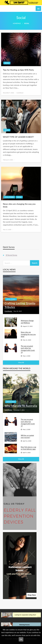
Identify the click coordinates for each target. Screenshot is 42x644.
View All (21, 362)
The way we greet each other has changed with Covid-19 (28, 349)
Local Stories (9, 197)
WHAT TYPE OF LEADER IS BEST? (18, 137)
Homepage (17, 23)
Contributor (20, 93)
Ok (21, 639)
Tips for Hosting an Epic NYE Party (18, 70)
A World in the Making (14, 9)
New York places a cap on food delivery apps (29, 448)
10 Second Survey (11, 255)
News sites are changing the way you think (19, 205)
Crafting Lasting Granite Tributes (20, 305)
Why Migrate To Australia (21, 406)
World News (11, 402)
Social (7, 63)
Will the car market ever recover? (27, 436)
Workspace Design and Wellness (27, 322)
